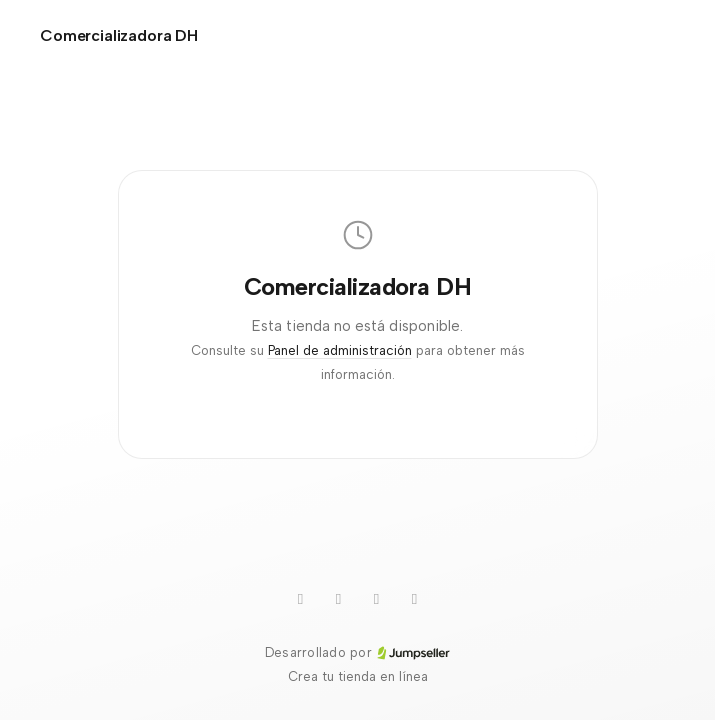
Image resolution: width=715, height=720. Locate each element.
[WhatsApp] (339, 599)
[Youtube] (301, 599)
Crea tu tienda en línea (358, 676)
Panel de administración (340, 350)
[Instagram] (415, 599)
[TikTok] (377, 599)
